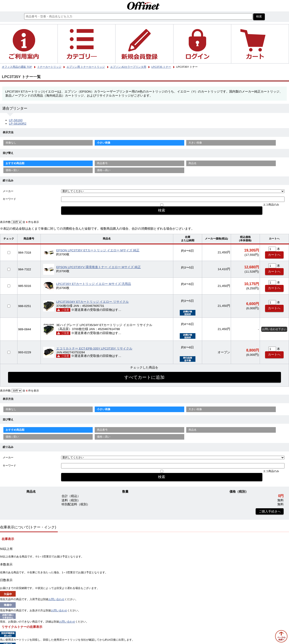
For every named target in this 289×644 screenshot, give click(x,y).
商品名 (193, 163)
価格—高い (104, 170)
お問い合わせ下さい (274, 329)
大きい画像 (195, 143)
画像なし (11, 143)
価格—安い (12, 170)
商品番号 (102, 163)
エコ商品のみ (271, 205)
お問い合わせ (56, 599)
